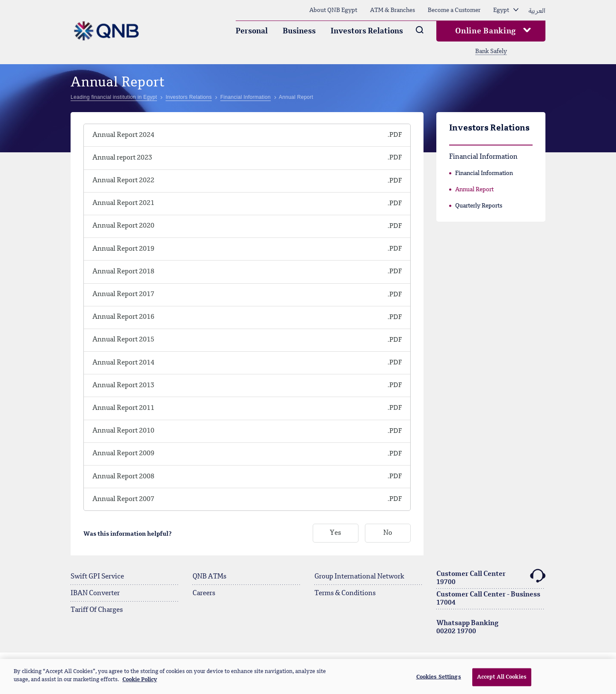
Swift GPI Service (97, 577)
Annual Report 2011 (123, 408)
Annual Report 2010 (123, 431)
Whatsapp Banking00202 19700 (467, 627)
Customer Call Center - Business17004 (488, 599)
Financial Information (484, 173)
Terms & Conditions (345, 593)
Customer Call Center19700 (491, 577)
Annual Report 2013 (123, 386)
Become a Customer (454, 10)
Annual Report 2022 (123, 181)
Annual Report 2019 (123, 249)
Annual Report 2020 (123, 226)
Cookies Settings (439, 677)
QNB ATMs (209, 577)
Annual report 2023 (122, 158)
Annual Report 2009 (123, 454)
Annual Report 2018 (123, 272)
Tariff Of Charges (97, 610)
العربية (537, 10)
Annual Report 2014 (123, 363)
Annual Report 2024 (123, 135)
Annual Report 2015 (123, 340)
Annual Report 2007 (123, 499)
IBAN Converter (95, 593)
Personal (252, 31)
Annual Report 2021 (123, 203)
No (388, 534)
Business (299, 31)
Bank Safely (491, 51)
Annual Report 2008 (123, 477)
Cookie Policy (140, 680)
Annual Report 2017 (123, 294)
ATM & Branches (392, 10)
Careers (204, 593)
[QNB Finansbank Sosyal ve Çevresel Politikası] (364, 135)
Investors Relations (367, 31)
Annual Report (474, 190)
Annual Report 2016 (123, 317)
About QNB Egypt (333, 10)
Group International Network (359, 577)
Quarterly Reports (479, 206)
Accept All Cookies (502, 677)
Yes (335, 534)
